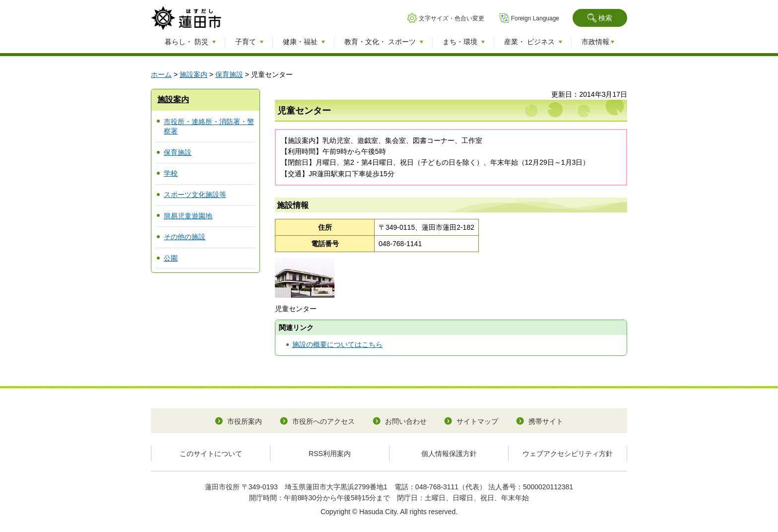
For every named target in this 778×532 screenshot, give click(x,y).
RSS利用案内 (330, 454)
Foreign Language (535, 18)
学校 (171, 173)
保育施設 (229, 74)
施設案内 (194, 74)
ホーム (161, 74)
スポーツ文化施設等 (195, 195)
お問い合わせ (406, 421)
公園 (171, 258)
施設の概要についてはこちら (337, 344)
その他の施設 (185, 237)
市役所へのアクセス (324, 421)
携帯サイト (546, 421)
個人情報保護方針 (449, 454)
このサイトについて (211, 454)
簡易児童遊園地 (188, 216)
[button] (600, 18)
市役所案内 (245, 421)
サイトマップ (477, 421)
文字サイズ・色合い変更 (452, 18)
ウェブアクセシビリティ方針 (568, 454)
